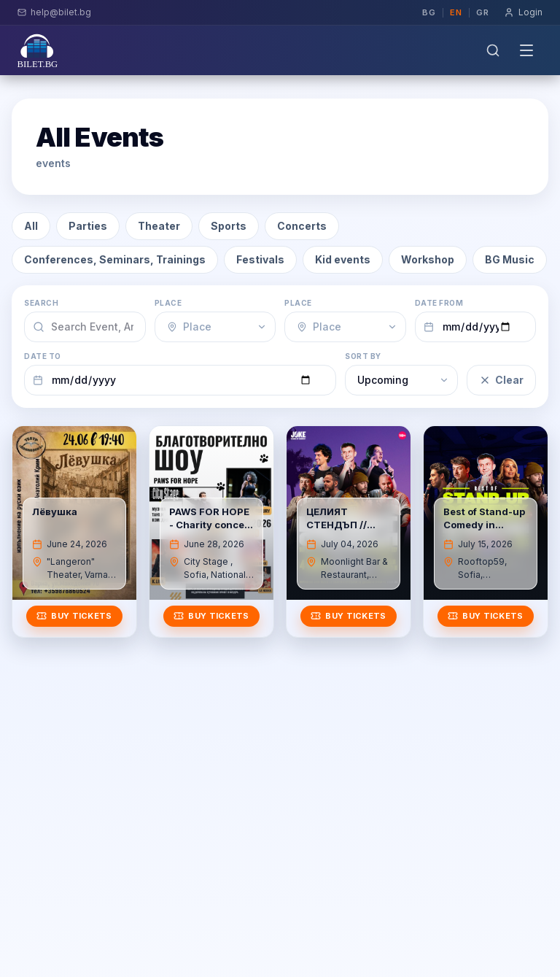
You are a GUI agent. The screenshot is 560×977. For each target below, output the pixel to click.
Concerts (302, 226)
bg (429, 12)
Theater (159, 226)
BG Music (510, 259)
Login (523, 12)
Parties (88, 226)
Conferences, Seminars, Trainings (115, 259)
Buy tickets (74, 616)
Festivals (260, 259)
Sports (229, 226)
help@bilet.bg (54, 12)
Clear (501, 380)
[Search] (493, 50)
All (31, 226)
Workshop (428, 259)
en (456, 12)
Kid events (343, 259)
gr (483, 12)
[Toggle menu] (526, 50)
